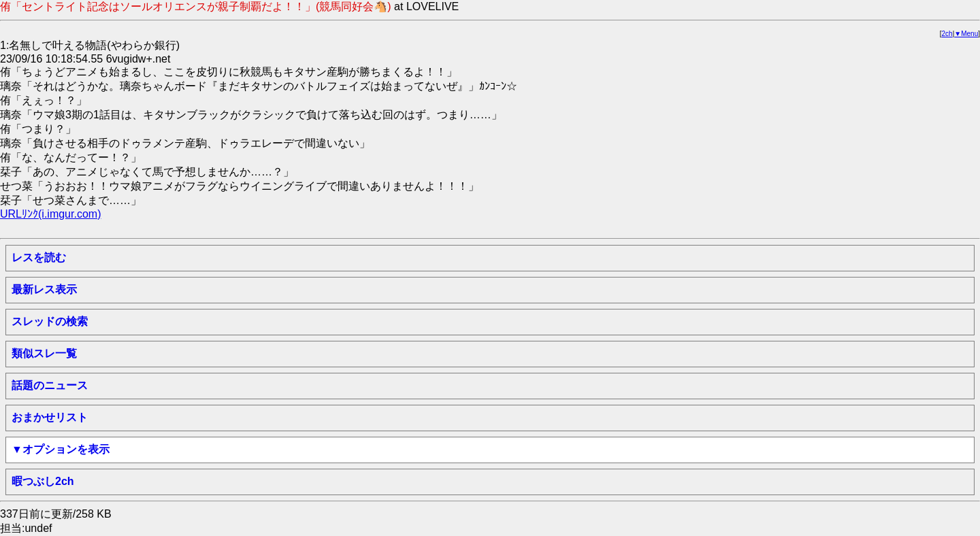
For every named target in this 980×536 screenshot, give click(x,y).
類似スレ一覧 (44, 353)
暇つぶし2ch (43, 481)
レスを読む (39, 257)
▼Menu (966, 34)
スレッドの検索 (50, 321)
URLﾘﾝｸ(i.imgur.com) (50, 214)
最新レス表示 (44, 289)
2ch (947, 34)
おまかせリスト (50, 417)
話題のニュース (50, 385)
